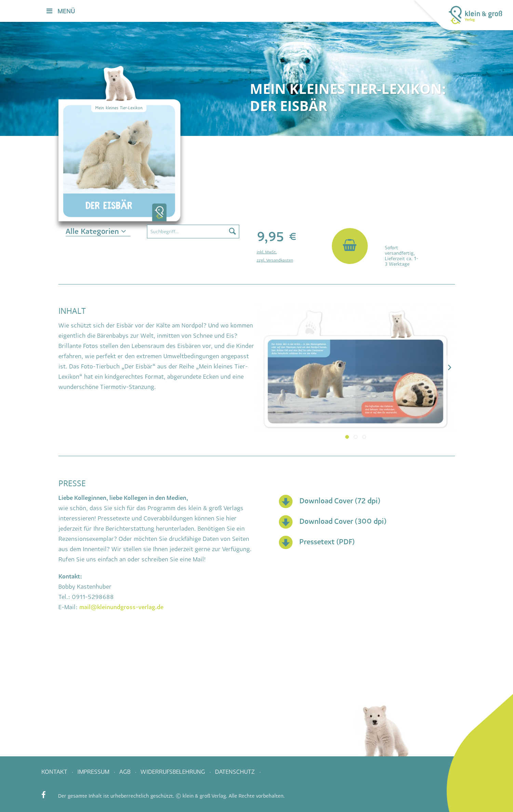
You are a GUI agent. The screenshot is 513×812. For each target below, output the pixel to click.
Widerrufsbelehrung (174, 772)
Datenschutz (236, 772)
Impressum (94, 772)
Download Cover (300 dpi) (343, 521)
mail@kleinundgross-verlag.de (121, 607)
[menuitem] (311, 11)
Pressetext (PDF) (327, 542)
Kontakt (55, 772)
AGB (126, 772)
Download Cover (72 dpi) (340, 501)
